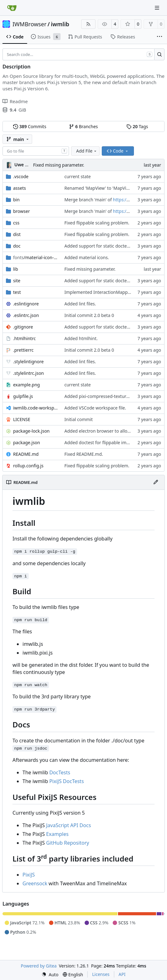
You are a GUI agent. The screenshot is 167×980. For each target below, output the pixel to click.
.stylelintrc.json (29, 373)
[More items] (160, 37)
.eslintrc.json (26, 315)
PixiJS (29, 875)
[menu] (50, 975)
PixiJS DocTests (67, 781)
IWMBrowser (29, 24)
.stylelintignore (28, 362)
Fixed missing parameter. (59, 165)
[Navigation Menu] (158, 8)
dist (17, 234)
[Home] (12, 8)
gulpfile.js (23, 396)
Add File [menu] (87, 151)
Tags (137, 126)
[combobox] (36, 151)
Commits (30, 126)
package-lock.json (31, 431)
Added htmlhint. (81, 338)
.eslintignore (26, 304)
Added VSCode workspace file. (95, 408)
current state (77, 176)
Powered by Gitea (39, 966)
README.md (26, 454)
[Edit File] (156, 482)
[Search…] (159, 54)
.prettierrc (23, 350)
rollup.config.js (28, 466)
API (122, 974)
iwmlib (60, 24)
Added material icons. (87, 257)
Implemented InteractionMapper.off (101, 292)
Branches (83, 126)
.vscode (21, 176)
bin (16, 200)
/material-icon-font (36, 257)
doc (17, 246)
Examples (57, 834)
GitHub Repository (68, 843)
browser (22, 211)
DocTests (60, 772)
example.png (27, 385)
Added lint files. (80, 304)
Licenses (101, 974)
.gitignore (23, 327)
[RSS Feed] (88, 24)
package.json (27, 442)
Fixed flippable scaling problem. (97, 223)
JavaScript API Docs (69, 825)
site (17, 281)
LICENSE (22, 419)
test (17, 292)
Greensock (35, 883)
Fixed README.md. (84, 454)
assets (20, 188)
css (16, 223)
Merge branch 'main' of (89, 200)
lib (16, 269)
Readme (15, 101)
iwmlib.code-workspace (36, 408)
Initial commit (79, 419)
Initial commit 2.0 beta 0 (89, 315)
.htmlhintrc (24, 338)
